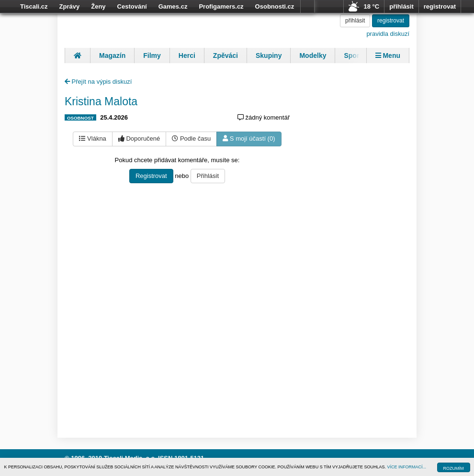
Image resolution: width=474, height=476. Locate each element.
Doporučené (139, 138)
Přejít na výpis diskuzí (98, 82)
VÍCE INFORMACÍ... (407, 467)
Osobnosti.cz (275, 6)
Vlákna (92, 138)
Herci (187, 55)
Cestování (132, 6)
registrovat (440, 6)
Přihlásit (208, 176)
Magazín (112, 55)
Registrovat (151, 176)
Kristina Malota (101, 101)
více (307, 7)
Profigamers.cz (221, 6)
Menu (388, 55)
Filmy (152, 55)
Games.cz (173, 6)
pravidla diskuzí (388, 34)
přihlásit (401, 6)
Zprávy (70, 6)
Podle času (191, 138)
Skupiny (269, 55)
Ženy (98, 6)
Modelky (313, 55)
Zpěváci (226, 55)
